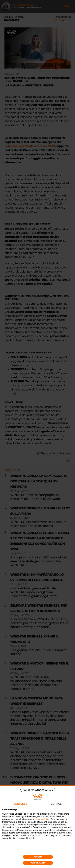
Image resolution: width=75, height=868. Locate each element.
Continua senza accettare (38, 790)
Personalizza (38, 863)
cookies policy (42, 819)
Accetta (38, 857)
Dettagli (56, 804)
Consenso (21, 804)
